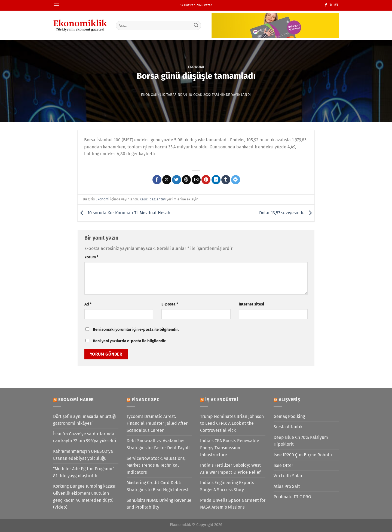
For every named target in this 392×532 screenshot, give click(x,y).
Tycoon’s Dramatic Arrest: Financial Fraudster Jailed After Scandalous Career (157, 423)
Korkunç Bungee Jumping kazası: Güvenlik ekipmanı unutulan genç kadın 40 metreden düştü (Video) (85, 497)
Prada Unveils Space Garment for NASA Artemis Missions (233, 504)
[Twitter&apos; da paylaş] (177, 180)
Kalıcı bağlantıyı (153, 199)
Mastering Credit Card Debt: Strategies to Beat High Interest (158, 486)
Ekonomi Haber (76, 400)
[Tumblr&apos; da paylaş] (226, 180)
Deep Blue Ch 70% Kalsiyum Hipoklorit (301, 441)
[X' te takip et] (331, 5)
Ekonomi (196, 67)
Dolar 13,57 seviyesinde (287, 213)
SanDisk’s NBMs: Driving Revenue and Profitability (159, 504)
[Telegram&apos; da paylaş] (236, 180)
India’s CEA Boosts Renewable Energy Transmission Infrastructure (230, 448)
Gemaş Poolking (289, 416)
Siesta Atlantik (288, 427)
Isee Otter (283, 465)
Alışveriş (290, 400)
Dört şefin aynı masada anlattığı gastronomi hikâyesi (85, 420)
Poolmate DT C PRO (292, 497)
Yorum (91, 257)
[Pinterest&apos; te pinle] (206, 180)
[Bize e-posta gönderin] (336, 5)
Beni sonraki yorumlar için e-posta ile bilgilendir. (136, 330)
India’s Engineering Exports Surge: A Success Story (227, 486)
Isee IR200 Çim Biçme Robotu (303, 455)
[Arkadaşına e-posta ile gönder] (196, 180)
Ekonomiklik (153, 95)
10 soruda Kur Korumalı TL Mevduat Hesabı (125, 213)
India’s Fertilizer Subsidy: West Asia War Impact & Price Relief (230, 469)
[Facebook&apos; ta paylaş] (157, 180)
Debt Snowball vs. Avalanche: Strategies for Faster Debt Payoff (158, 444)
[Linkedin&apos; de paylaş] (216, 180)
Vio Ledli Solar (288, 476)
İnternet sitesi (251, 304)
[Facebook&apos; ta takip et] (326, 5)
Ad (88, 304)
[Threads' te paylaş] (186, 180)
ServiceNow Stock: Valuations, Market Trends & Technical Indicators (156, 465)
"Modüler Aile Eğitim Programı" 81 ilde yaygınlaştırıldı (84, 472)
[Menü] (56, 5)
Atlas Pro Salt (287, 486)
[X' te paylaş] (167, 180)
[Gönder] (196, 25)
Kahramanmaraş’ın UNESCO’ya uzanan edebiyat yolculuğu (83, 455)
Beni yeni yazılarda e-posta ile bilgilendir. (130, 341)
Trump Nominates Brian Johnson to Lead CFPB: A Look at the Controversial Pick (232, 423)
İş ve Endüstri (222, 400)
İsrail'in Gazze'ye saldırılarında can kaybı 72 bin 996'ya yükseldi (85, 437)
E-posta (170, 304)
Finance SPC (146, 400)
